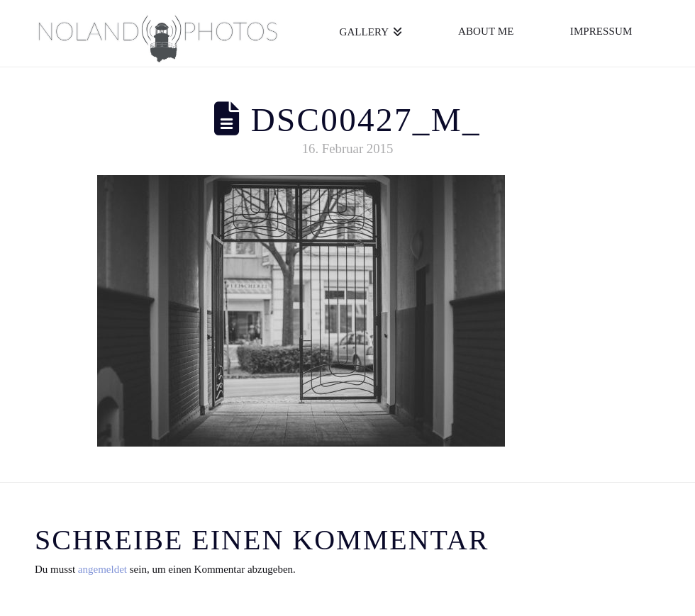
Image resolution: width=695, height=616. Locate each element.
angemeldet (102, 569)
